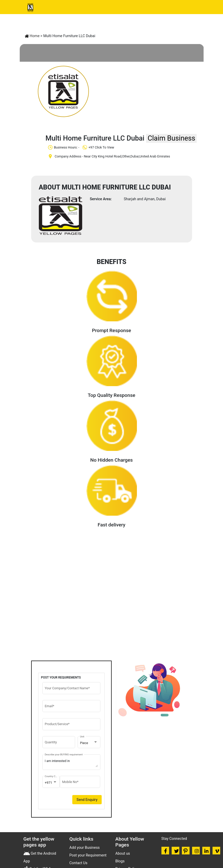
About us (123, 854)
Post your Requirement (88, 855)
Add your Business (85, 848)
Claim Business (171, 138)
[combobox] (89, 743)
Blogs (120, 861)
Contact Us (79, 863)
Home (32, 36)
